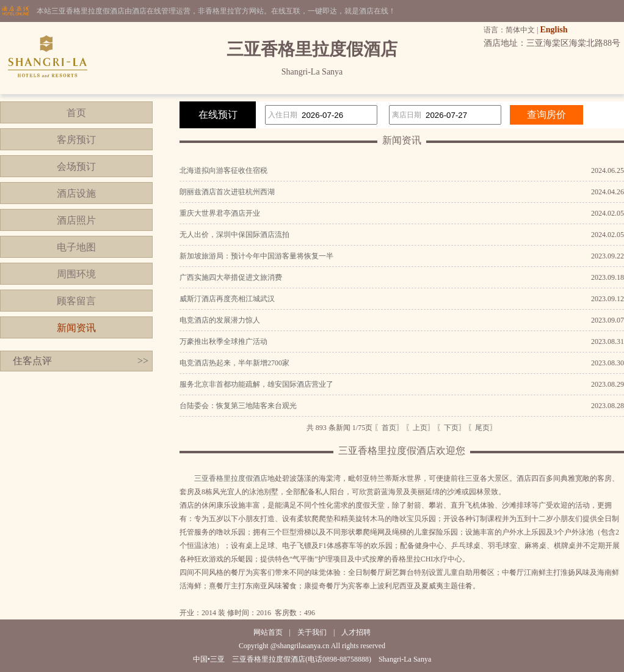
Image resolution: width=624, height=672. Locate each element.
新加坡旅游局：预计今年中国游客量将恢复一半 (256, 256)
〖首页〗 (389, 428)
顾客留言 (76, 301)
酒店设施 (76, 193)
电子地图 (76, 247)
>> (143, 361)
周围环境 (76, 274)
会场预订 (76, 166)
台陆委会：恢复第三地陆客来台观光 (238, 406)
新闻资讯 (76, 328)
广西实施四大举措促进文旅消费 (231, 277)
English (553, 30)
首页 (76, 113)
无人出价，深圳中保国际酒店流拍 (234, 235)
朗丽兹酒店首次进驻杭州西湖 (227, 192)
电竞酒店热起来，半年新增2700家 (234, 363)
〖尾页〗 (482, 428)
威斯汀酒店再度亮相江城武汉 (227, 299)
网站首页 (268, 632)
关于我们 (312, 632)
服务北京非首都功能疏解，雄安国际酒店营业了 (256, 384)
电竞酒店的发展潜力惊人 (220, 320)
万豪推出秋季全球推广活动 (223, 341)
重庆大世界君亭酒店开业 (220, 213)
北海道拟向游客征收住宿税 (223, 170)
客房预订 (76, 140)
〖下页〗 (451, 428)
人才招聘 (356, 632)
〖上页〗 (420, 428)
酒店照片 (76, 220)
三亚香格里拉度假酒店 (231, 478)
